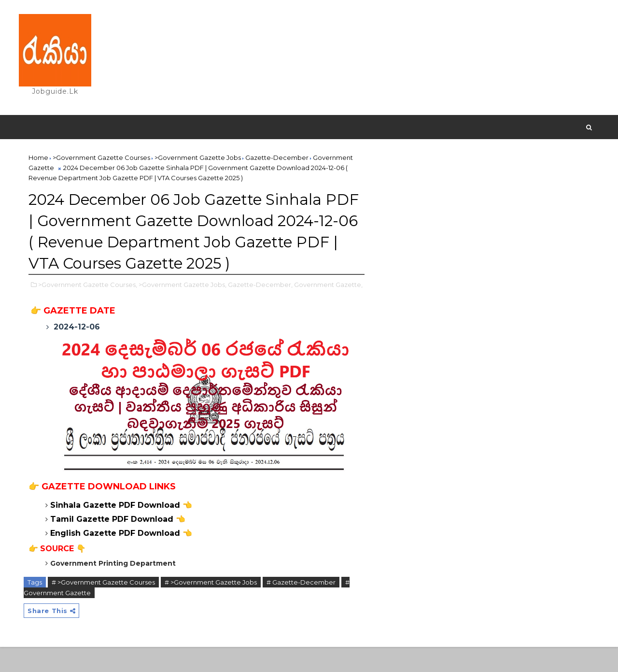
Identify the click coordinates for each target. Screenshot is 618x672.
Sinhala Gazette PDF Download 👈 (122, 530)
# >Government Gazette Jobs (211, 607)
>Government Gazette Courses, (88, 307)
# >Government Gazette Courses (104, 607)
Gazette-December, (261, 307)
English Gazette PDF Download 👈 (122, 558)
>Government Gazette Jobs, (183, 307)
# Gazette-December (302, 607)
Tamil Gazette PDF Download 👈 (118, 544)
